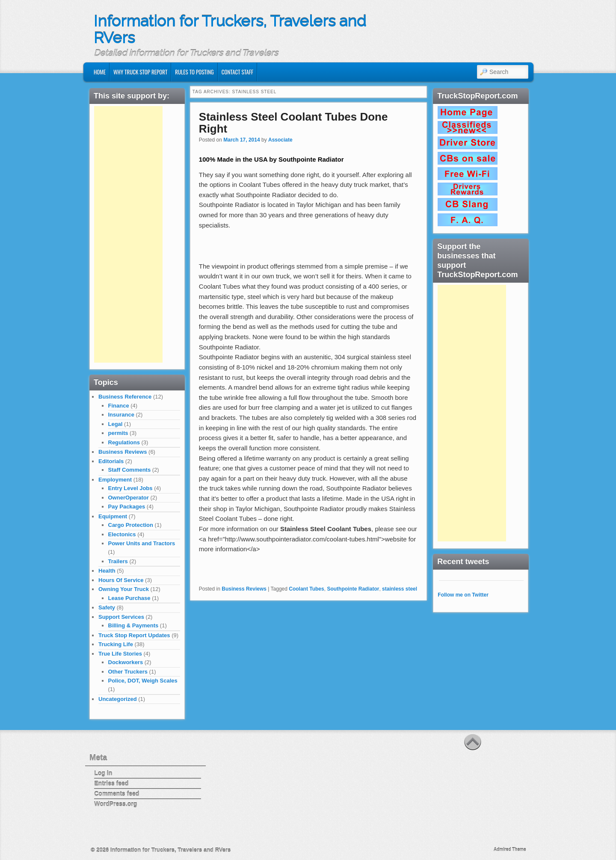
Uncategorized (118, 699)
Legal (115, 424)
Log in (103, 773)
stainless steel (400, 589)
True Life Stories (120, 654)
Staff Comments (130, 470)
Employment (115, 480)
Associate (280, 140)
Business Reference (125, 397)
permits (118, 433)
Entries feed (111, 783)
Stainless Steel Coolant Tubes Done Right (293, 123)
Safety (107, 607)
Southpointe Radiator (353, 589)
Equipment (113, 516)
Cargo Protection (131, 525)
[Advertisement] (128, 234)
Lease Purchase (129, 598)
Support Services (121, 617)
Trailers (118, 561)
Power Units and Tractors (142, 543)
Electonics (122, 534)
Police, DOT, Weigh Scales (143, 681)
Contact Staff (237, 72)
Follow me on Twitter (463, 595)
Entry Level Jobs (130, 488)
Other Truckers (128, 672)
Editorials (111, 461)
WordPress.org (115, 804)
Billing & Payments (133, 625)
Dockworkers (126, 662)
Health (107, 571)
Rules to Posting (194, 72)
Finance (119, 406)
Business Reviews (244, 589)
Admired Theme (510, 850)
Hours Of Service (121, 580)
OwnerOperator (129, 498)
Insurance (121, 415)
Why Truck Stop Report (140, 72)
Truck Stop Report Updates (134, 635)
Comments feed (117, 794)
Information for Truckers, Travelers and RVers (230, 30)
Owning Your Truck (124, 589)
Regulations (124, 442)
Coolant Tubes (306, 589)
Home (100, 72)
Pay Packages (127, 507)
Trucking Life (116, 644)
